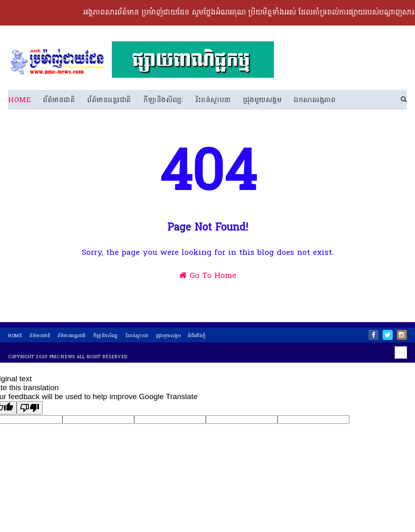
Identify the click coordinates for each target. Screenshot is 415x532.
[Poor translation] (30, 411)
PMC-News (62, 360)
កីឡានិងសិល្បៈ (164, 100)
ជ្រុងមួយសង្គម (263, 100)
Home (19, 100)
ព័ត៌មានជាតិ (59, 100)
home (15, 339)
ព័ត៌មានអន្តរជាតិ (109, 100)
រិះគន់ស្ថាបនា (213, 100)
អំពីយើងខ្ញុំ (197, 339)
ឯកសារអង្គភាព (315, 100)
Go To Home (208, 284)
